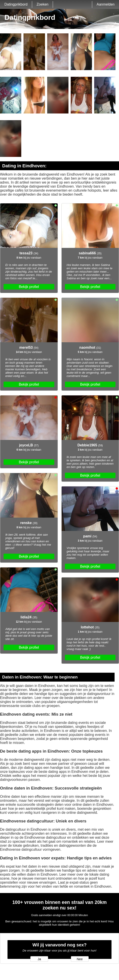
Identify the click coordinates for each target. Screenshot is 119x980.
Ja (39, 959)
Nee (80, 959)
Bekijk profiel (29, 287)
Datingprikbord (16, 4)
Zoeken (42, 4)
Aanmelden (106, 4)
